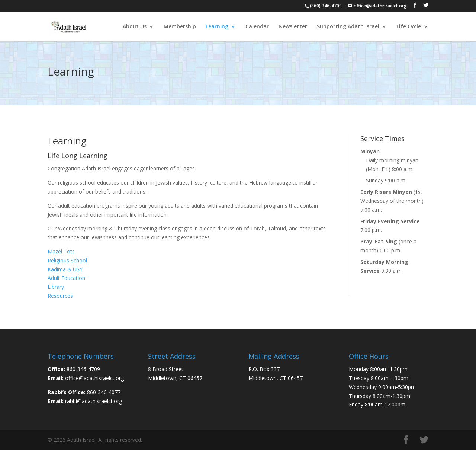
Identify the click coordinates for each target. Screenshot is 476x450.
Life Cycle (409, 27)
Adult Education (66, 278)
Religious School (67, 260)
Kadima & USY (65, 269)
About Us (135, 27)
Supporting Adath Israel (348, 27)
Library (56, 287)
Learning (217, 27)
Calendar (257, 27)
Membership (180, 27)
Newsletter (293, 27)
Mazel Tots (61, 251)
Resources (60, 296)
